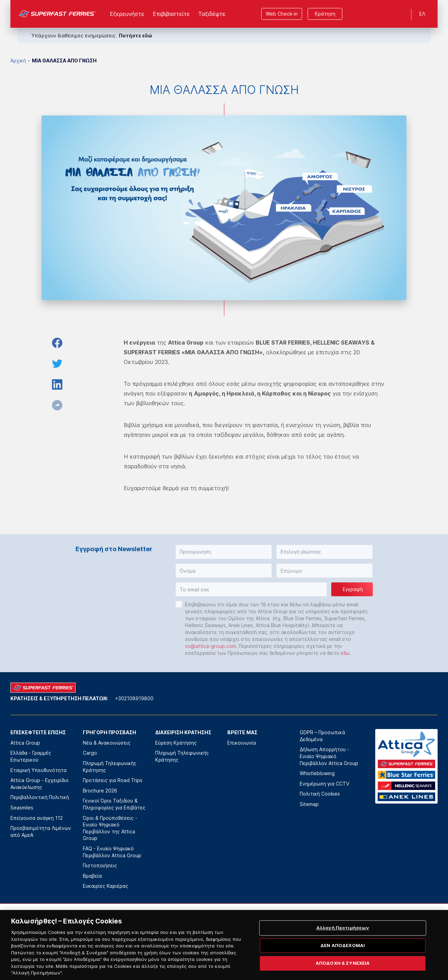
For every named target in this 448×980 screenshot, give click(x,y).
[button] (224, 552)
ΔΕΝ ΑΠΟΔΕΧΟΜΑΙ (343, 957)
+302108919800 (134, 698)
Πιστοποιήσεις (100, 865)
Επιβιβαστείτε (171, 14)
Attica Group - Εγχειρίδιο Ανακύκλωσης (39, 784)
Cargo (90, 753)
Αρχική (18, 60)
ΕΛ (422, 14)
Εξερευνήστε (127, 14)
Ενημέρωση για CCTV (324, 784)
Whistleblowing (317, 773)
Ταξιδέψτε (212, 14)
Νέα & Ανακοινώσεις (107, 743)
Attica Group (25, 743)
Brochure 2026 (100, 791)
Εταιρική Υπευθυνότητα (38, 770)
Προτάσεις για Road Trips (113, 780)
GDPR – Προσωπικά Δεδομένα (322, 736)
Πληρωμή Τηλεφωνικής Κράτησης (110, 767)
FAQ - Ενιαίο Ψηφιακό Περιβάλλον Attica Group (112, 852)
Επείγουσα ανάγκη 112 (37, 818)
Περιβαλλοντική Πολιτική (40, 797)
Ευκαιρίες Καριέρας (106, 886)
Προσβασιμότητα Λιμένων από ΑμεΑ (41, 831)
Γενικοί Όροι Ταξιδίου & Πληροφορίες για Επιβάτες (114, 804)
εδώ (345, 653)
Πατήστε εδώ (135, 36)
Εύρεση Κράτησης (176, 743)
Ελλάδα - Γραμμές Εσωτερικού (31, 756)
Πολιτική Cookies (320, 794)
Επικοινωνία (242, 743)
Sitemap (309, 804)
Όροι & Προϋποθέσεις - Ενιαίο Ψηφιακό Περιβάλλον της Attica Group (110, 828)
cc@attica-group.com (210, 646)
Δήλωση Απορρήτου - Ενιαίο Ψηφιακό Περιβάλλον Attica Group (329, 756)
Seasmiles (22, 808)
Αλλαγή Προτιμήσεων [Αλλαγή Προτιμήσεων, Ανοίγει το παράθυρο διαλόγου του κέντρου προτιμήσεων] (343, 939)
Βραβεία (92, 876)
